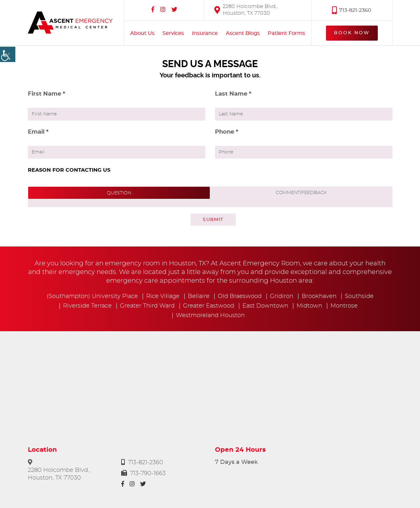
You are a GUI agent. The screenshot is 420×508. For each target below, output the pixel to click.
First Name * (47, 94)
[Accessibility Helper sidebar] (8, 54)
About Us (142, 33)
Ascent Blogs (243, 33)
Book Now (352, 33)
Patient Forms (286, 33)
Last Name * (233, 94)
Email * (38, 132)
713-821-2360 (352, 10)
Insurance (205, 33)
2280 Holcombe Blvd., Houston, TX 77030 (246, 10)
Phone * (227, 132)
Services (173, 33)
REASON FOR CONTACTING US (69, 170)
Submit (213, 220)
